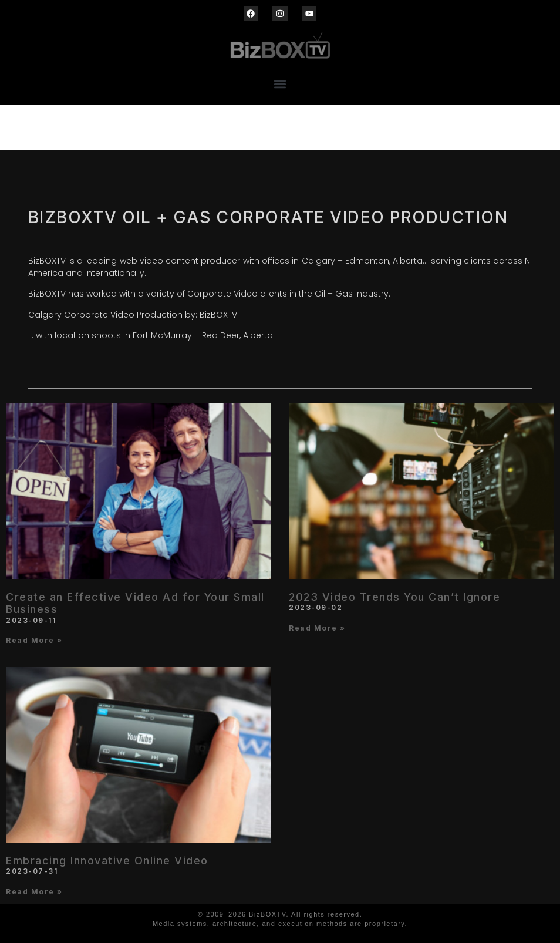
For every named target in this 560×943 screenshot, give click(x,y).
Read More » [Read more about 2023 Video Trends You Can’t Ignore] (317, 628)
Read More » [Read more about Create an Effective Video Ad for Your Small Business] (34, 640)
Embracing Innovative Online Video (107, 861)
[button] (280, 84)
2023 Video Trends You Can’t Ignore (394, 597)
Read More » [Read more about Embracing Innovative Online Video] (34, 892)
